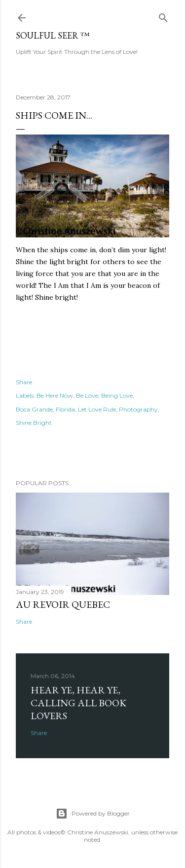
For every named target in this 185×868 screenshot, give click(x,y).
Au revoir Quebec (63, 604)
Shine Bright (34, 423)
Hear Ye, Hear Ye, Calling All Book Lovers (78, 703)
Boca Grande (34, 409)
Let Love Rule (97, 409)
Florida (65, 409)
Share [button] (24, 382)
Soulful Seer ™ (53, 35)
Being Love (117, 395)
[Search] (163, 16)
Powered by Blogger (93, 814)
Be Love (87, 395)
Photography (138, 409)
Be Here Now (55, 395)
